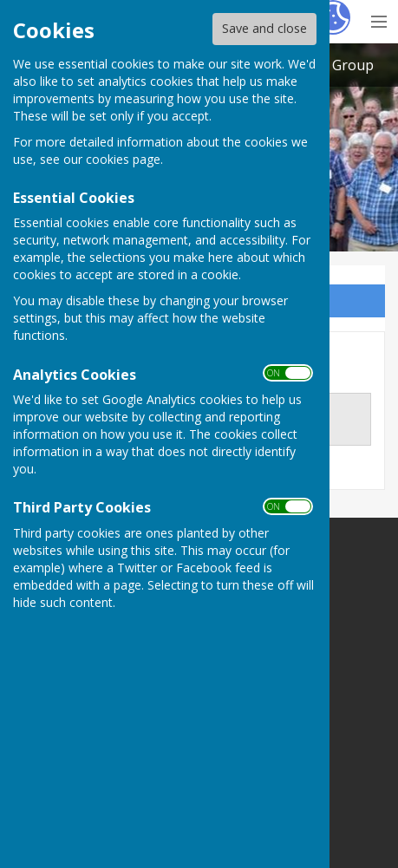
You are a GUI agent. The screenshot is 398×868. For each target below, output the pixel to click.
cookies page (123, 159)
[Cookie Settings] (333, 17)
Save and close (264, 28)
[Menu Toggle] (378, 20)
